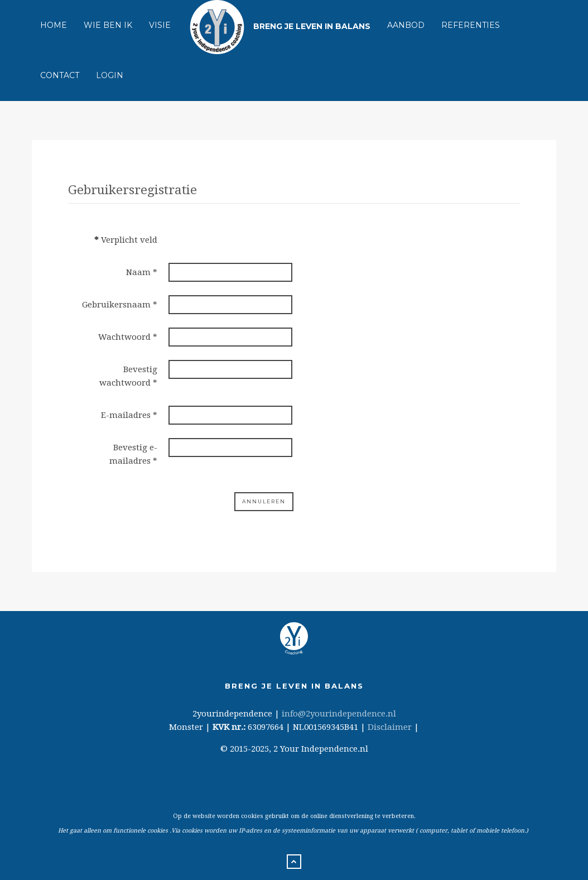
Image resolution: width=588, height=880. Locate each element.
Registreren (200, 501)
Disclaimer (390, 727)
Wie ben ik (108, 25)
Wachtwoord (128, 337)
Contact (60, 75)
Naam (142, 272)
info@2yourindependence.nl (339, 714)
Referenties (471, 25)
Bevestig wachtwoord (128, 376)
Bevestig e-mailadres (133, 454)
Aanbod (406, 25)
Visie (160, 25)
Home (54, 25)
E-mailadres (129, 415)
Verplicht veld (126, 240)
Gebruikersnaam (120, 305)
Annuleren (264, 501)
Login (110, 75)
